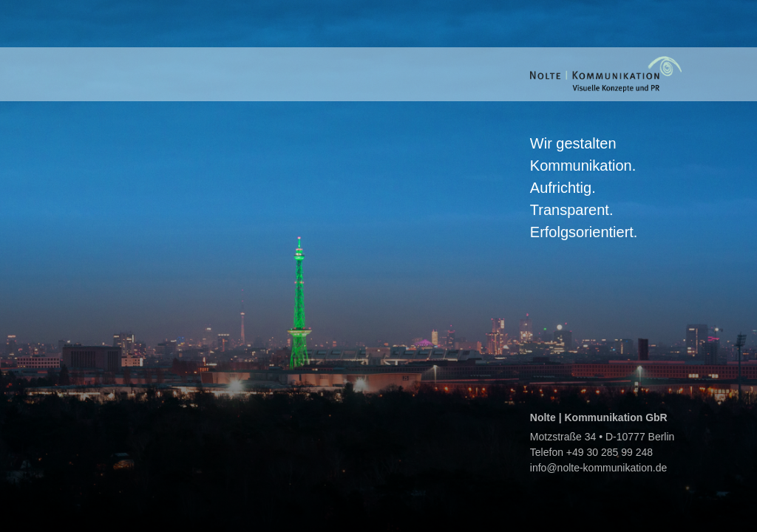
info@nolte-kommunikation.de (598, 468)
